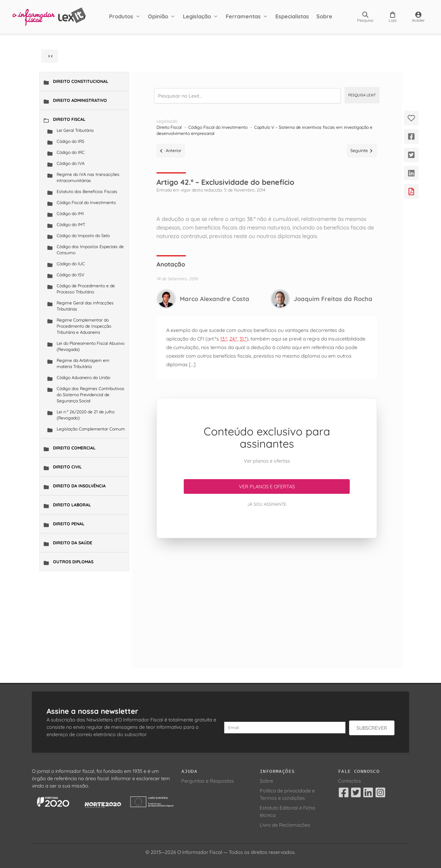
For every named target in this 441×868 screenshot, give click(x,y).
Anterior (171, 151)
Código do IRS (70, 141)
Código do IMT (71, 225)
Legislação (197, 16)
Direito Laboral (72, 505)
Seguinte (362, 151)
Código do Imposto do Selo (83, 236)
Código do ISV (70, 275)
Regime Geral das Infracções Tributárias (85, 306)
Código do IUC (71, 264)
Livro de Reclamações (285, 825)
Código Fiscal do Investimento (86, 203)
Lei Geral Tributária (75, 130)
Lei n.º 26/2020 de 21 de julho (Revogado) (86, 415)
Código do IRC (71, 152)
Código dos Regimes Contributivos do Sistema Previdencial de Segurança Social (90, 395)
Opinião (158, 16)
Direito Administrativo (80, 100)
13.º (224, 339)
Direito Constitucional (81, 81)
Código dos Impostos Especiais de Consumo (90, 250)
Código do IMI (70, 214)
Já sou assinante (267, 504)
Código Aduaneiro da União (83, 378)
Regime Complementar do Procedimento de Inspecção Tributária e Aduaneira (84, 326)
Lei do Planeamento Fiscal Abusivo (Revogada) (90, 346)
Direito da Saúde (73, 543)
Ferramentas (243, 16)
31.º (243, 339)
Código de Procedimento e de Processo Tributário (86, 289)
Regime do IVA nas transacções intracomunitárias (88, 177)
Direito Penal (69, 524)
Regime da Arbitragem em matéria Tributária (83, 363)
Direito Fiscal (69, 119)
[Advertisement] (267, 596)
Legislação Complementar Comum (91, 429)
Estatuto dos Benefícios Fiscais (87, 192)
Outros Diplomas (73, 562)
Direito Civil (67, 467)
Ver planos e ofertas (267, 486)
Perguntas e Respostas (208, 781)
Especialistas (292, 16)
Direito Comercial (74, 448)
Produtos (121, 16)
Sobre (324, 16)
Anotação (171, 264)
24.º (233, 339)
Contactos (350, 781)
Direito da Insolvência (79, 486)
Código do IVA (71, 163)
